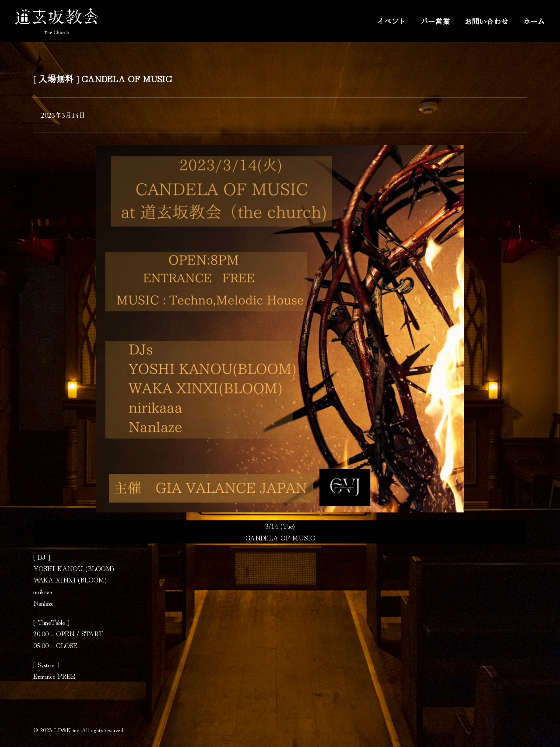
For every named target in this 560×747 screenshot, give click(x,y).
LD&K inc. (67, 730)
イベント (391, 21)
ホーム (534, 21)
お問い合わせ (487, 21)
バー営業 (436, 21)
